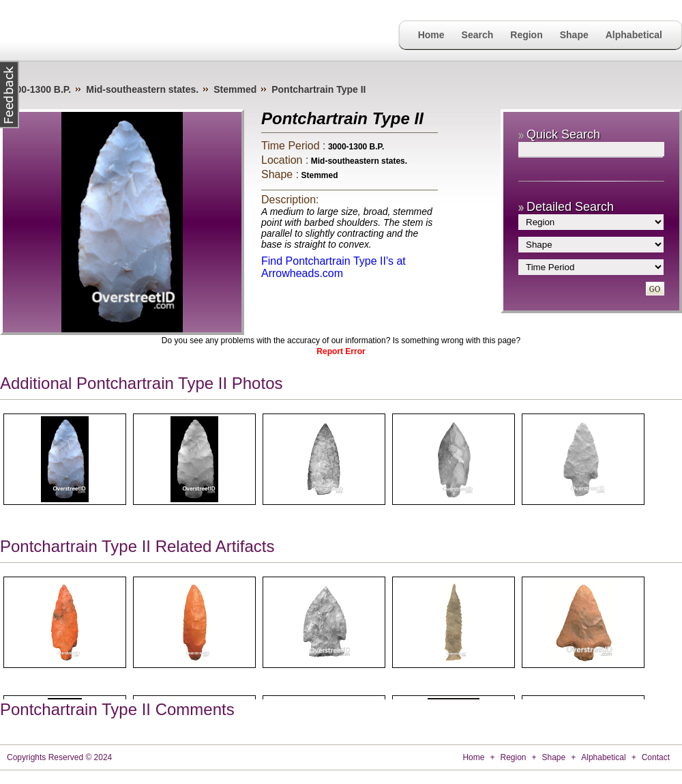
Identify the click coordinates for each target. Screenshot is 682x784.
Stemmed (235, 89)
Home (431, 35)
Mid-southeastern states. (142, 89)
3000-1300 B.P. (38, 89)
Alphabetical (634, 35)
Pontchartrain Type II (318, 89)
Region (526, 35)
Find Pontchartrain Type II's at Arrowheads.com (333, 267)
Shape (574, 35)
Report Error (341, 351)
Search (478, 35)
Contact (656, 757)
